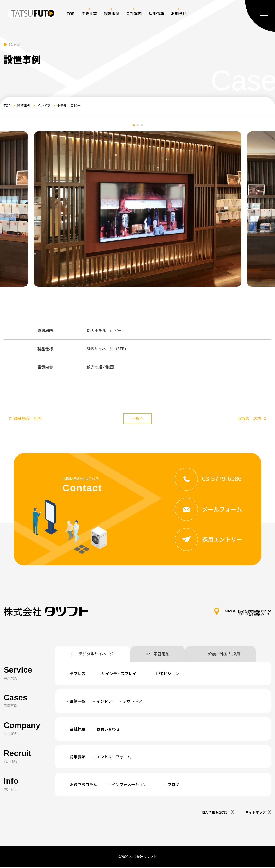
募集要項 (78, 758)
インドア (44, 106)
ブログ (174, 786)
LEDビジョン (168, 675)
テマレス (78, 675)
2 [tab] (138, 125)
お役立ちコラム (83, 786)
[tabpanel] (138, 209)
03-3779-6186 (211, 479)
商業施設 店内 (27, 419)
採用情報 (156, 13)
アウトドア (133, 702)
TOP (71, 13)
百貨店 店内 (251, 419)
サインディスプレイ (119, 675)
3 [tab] (142, 125)
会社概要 (78, 730)
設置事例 (24, 106)
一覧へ (137, 419)
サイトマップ (256, 813)
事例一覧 (78, 702)
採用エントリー (211, 540)
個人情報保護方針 (215, 813)
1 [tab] (134, 125)
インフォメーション (129, 786)
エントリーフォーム (114, 758)
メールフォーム (211, 510)
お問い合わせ (108, 730)
